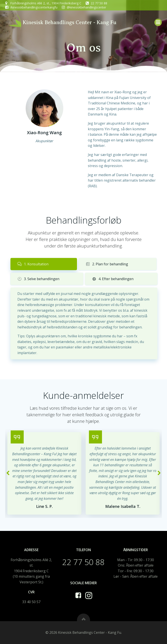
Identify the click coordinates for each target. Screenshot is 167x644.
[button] (8, 473)
